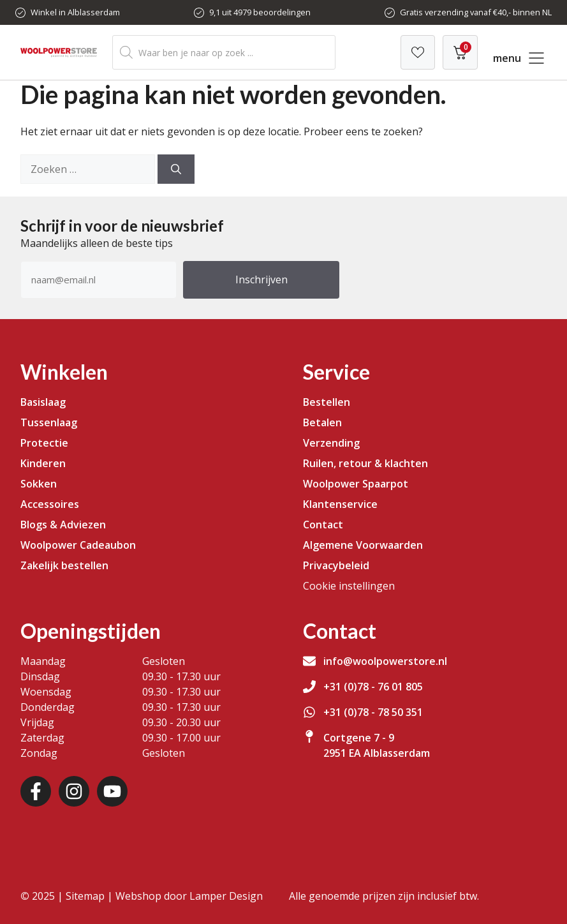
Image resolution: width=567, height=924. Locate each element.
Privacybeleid (336, 565)
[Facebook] (36, 791)
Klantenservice (340, 504)
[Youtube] (112, 791)
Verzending (331, 443)
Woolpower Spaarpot (356, 484)
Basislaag (43, 402)
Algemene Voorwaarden (363, 545)
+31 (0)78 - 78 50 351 (373, 712)
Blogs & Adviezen (63, 525)
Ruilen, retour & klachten (365, 463)
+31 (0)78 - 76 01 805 (373, 687)
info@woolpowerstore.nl (385, 661)
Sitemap (85, 896)
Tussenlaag (49, 422)
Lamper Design (226, 896)
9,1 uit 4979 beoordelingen (260, 12)
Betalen (322, 422)
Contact (323, 525)
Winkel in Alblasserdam (75, 12)
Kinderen (43, 463)
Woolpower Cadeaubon (78, 545)
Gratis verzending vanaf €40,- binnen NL (476, 12)
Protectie (44, 443)
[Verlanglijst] (418, 52)
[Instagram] (74, 791)
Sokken (39, 484)
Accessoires (50, 504)
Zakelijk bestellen (64, 565)
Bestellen (327, 402)
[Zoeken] (176, 169)
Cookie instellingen (349, 586)
